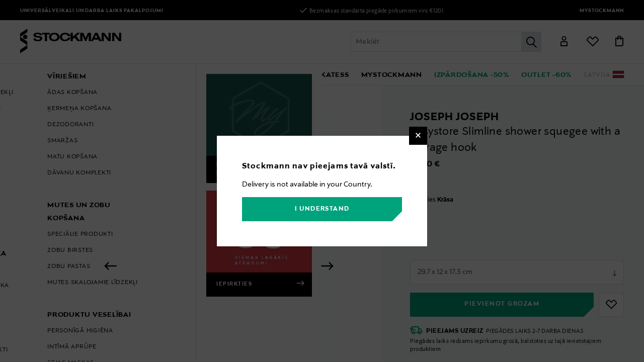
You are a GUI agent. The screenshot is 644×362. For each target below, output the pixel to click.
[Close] (418, 136)
